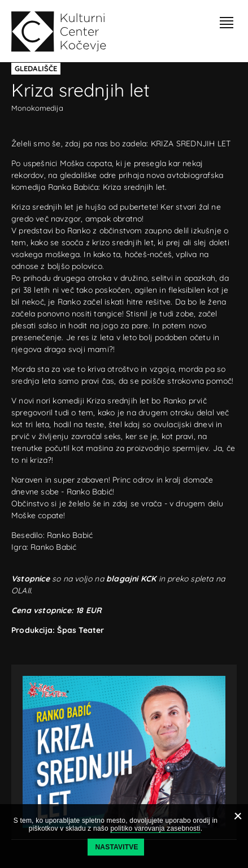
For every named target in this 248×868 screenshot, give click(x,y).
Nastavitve (117, 847)
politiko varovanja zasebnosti (155, 828)
